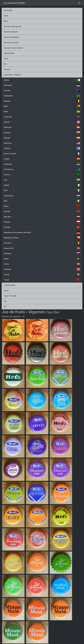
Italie (42, 190)
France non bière (42, 154)
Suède (42, 259)
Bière (6, 21)
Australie (42, 91)
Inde (42, 180)
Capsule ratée (9, 53)
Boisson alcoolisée (11, 32)
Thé (5, 301)
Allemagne (42, 85)
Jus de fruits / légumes (12, 75)
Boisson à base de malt (13, 26)
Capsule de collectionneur (13, 48)
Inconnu (7, 69)
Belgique (42, 101)
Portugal (42, 227)
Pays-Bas (42, 217)
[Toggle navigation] (79, 3)
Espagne (42, 138)
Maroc (42, 206)
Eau (5, 64)
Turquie (42, 280)
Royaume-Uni (42, 248)
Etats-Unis (42, 143)
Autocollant (8, 10)
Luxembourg (42, 196)
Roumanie (42, 243)
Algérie (42, 80)
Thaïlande (42, 269)
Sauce (6, 291)
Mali (42, 201)
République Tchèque (42, 238)
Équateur (42, 133)
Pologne (42, 222)
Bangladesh (42, 96)
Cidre (6, 59)
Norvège (42, 211)
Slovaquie (42, 253)
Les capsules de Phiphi (14, 3)
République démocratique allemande (42, 232)
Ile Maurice (42, 164)
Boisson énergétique (11, 37)
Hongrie (42, 159)
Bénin (42, 106)
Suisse (42, 264)
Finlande (42, 148)
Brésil (42, 112)
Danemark (42, 127)
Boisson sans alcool (11, 43)
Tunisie (42, 275)
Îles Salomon (42, 169)
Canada (42, 122)
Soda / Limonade (10, 296)
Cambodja (42, 117)
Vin (5, 307)
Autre (6, 16)
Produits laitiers (10, 285)
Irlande (42, 185)
